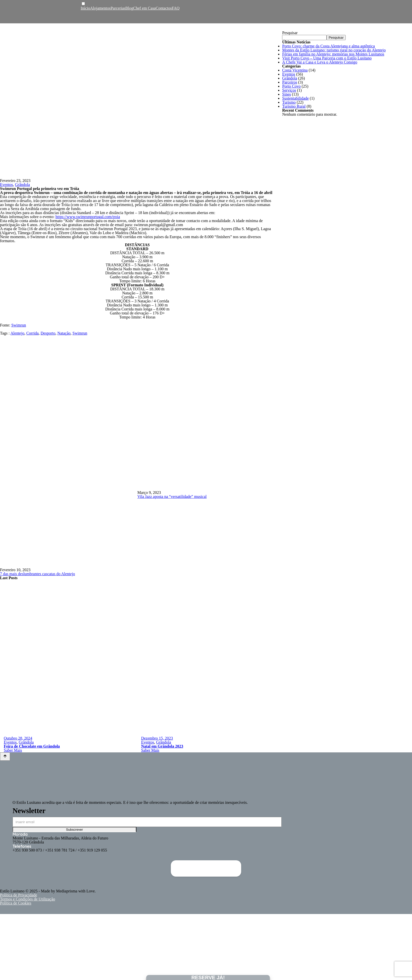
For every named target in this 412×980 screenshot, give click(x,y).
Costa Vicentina (295, 70)
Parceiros (290, 82)
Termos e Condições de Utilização (28, 899)
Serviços (289, 90)
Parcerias (118, 8)
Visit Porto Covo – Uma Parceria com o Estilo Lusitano (327, 58)
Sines (287, 94)
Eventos (7, 185)
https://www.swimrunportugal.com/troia (88, 217)
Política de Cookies (16, 903)
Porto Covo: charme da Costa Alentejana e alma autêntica (328, 46)
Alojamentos (100, 8)
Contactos (164, 8)
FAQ (176, 8)
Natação (64, 333)
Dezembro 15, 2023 (157, 738)
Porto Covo (291, 86)
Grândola (23, 185)
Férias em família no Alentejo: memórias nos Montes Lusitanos (333, 54)
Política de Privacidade (19, 895)
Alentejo (17, 333)
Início (85, 8)
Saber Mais (13, 750)
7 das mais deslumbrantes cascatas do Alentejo (38, 574)
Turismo (289, 102)
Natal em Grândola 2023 (162, 746)
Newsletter (29, 811)
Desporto (48, 333)
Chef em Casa (144, 8)
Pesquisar (290, 33)
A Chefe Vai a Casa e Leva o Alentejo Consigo (320, 62)
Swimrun (19, 325)
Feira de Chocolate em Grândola (32, 746)
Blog (129, 8)
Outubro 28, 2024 (18, 738)
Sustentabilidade (295, 98)
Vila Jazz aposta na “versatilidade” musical (172, 497)
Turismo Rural (294, 106)
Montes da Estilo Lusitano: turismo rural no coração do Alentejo (334, 50)
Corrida (33, 333)
